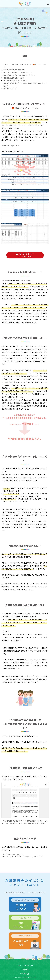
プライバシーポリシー (25, 966)
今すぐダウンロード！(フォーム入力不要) (25, 255)
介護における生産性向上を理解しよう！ (18, 72)
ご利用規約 (25, 970)
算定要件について (10, 89)
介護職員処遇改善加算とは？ (14, 78)
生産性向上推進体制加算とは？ (14, 70)
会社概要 (23, 974)
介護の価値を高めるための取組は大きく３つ (19, 75)
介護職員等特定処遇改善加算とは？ (16, 81)
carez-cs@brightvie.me (11, 146)
